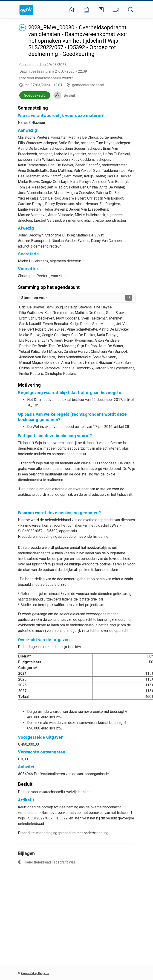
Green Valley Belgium (35, 973)
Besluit (69, 95)
